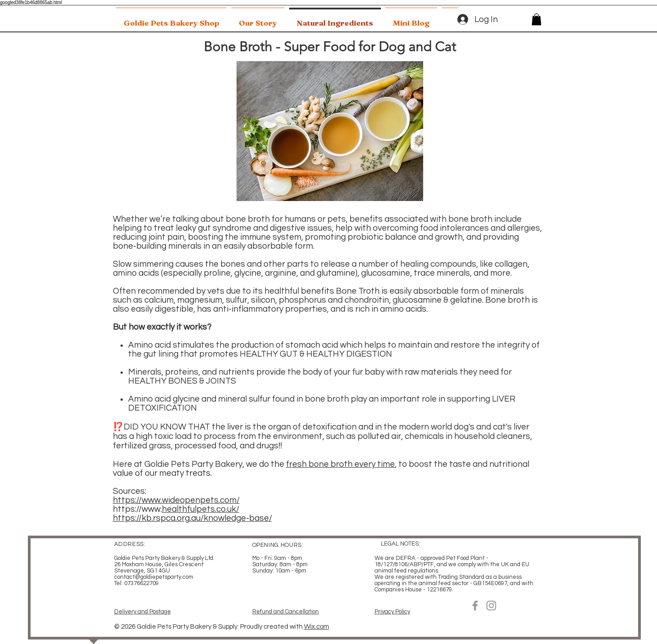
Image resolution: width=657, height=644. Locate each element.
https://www (137, 509)
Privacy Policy (392, 612)
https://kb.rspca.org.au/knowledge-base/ (192, 518)
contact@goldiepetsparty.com (154, 577)
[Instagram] (491, 606)
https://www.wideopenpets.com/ (176, 500)
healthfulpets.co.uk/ (201, 509)
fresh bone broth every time (340, 464)
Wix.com (317, 627)
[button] (536, 19)
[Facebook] (475, 606)
